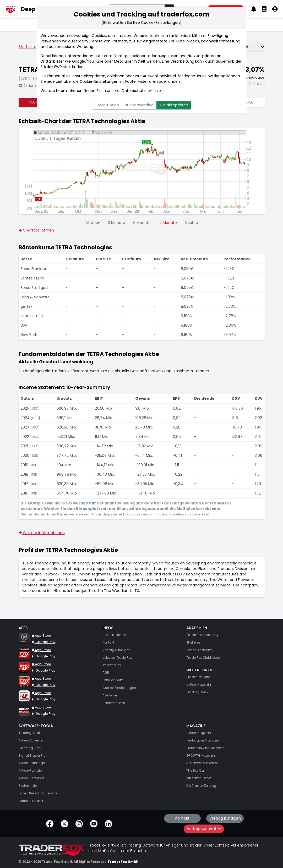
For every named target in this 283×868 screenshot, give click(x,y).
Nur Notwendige (139, 105)
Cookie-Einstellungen (99, 81)
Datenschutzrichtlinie (141, 91)
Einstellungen (107, 105)
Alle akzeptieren (174, 105)
